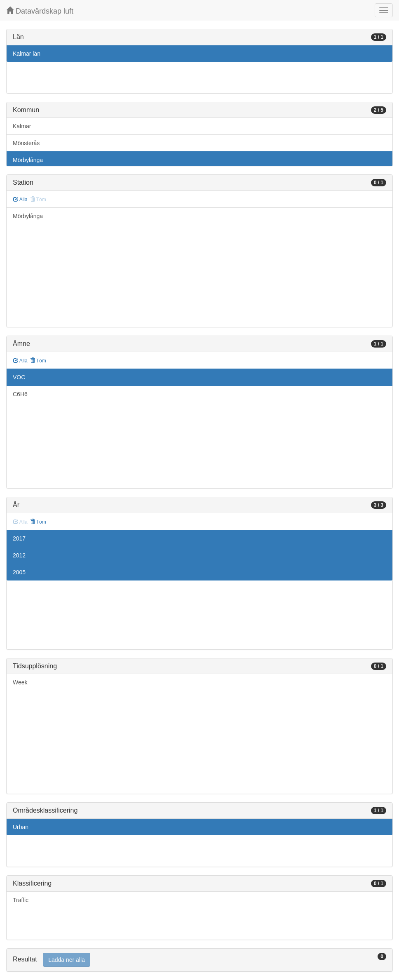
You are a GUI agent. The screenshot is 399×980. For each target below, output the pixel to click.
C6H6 (20, 394)
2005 (19, 572)
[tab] (199, 960)
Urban (21, 827)
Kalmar (22, 126)
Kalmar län (27, 54)
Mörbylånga (28, 160)
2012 (19, 555)
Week (20, 682)
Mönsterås (26, 143)
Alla (20, 200)
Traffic (21, 900)
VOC (19, 377)
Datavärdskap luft (40, 11)
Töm (38, 361)
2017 (19, 538)
